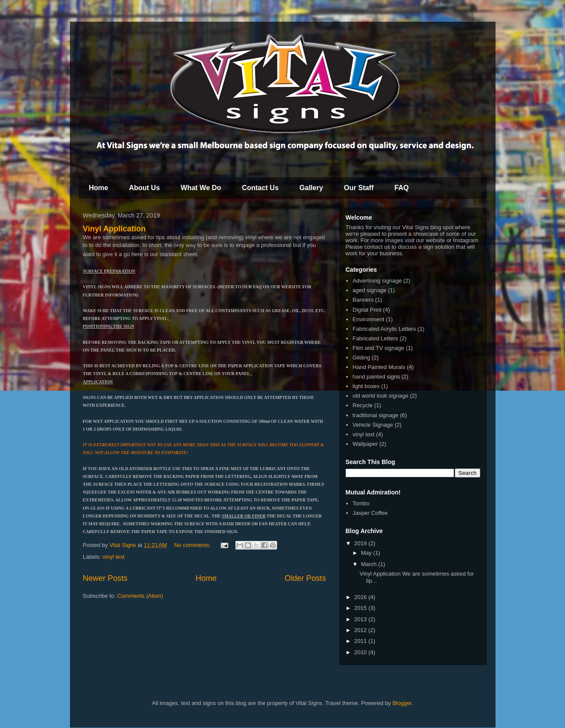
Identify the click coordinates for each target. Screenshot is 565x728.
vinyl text (114, 557)
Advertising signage (377, 281)
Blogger (402, 703)
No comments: (193, 545)
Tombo (361, 503)
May (367, 553)
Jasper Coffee (370, 513)
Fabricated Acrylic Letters (384, 329)
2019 (362, 543)
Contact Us (260, 188)
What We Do (201, 188)
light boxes (366, 386)
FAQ (401, 188)
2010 (362, 652)
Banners (363, 300)
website (435, 240)
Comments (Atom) (140, 596)
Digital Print (367, 310)
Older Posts (305, 578)
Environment (368, 319)
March (370, 564)
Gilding (361, 357)
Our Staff (359, 188)
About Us (144, 188)
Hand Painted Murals (379, 367)
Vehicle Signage (373, 425)
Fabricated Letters (375, 338)
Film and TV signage (378, 348)
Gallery (311, 188)
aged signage (370, 290)
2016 (362, 597)
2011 (362, 641)
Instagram (466, 240)
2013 (362, 619)
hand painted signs (376, 377)
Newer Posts (105, 578)
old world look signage (381, 396)
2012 (362, 630)
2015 (362, 608)
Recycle (363, 405)
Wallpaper (365, 444)
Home (99, 188)
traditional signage (376, 415)
